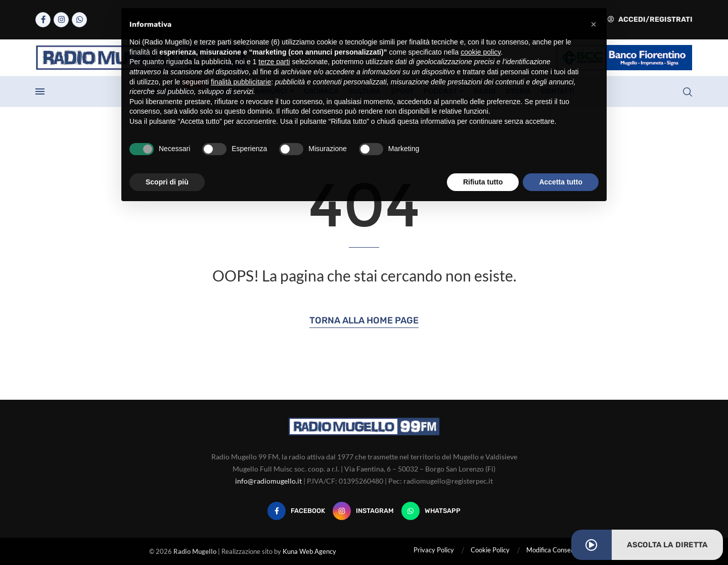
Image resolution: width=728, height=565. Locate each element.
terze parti (274, 62)
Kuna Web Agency (309, 551)
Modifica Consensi (553, 550)
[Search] (688, 92)
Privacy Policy (434, 550)
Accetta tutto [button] (561, 182)
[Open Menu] (40, 91)
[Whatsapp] (79, 20)
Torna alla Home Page (364, 320)
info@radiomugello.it (268, 481)
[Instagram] (61, 20)
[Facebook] (43, 20)
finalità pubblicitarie (241, 82)
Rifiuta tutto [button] (483, 182)
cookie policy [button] (481, 52)
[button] (594, 24)
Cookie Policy (490, 550)
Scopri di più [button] (167, 182)
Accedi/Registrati (650, 19)
